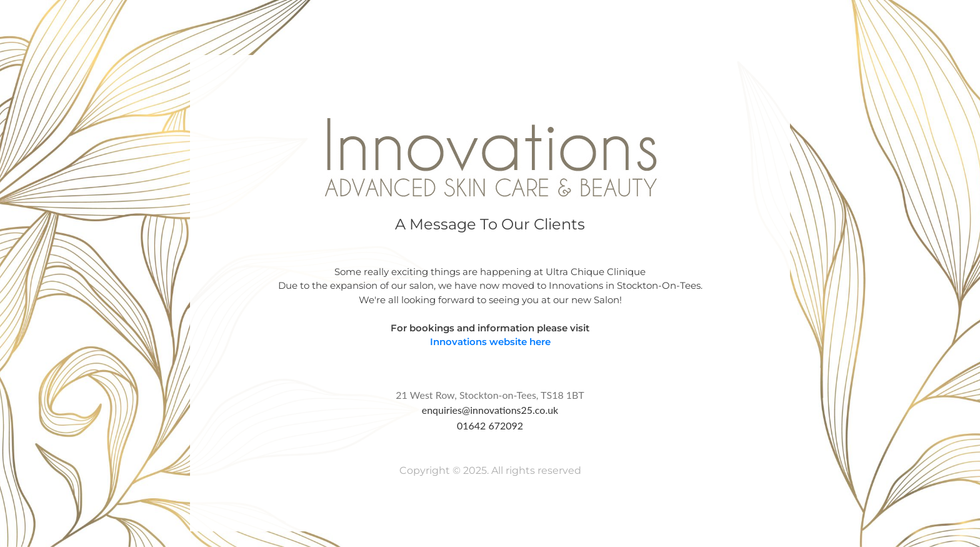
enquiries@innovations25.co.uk (490, 410)
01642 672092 (490, 425)
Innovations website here (490, 342)
